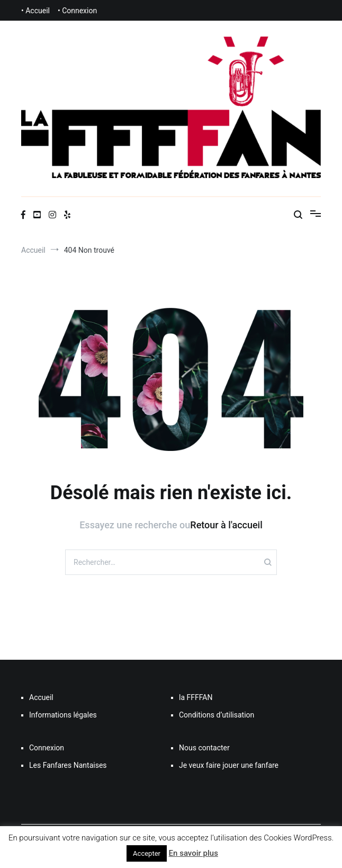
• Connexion (77, 11)
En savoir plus (193, 853)
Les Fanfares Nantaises (68, 765)
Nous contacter (204, 748)
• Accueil (35, 11)
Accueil (41, 697)
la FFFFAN (196, 697)
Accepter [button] (147, 853)
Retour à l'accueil (226, 525)
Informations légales (63, 715)
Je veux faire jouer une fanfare (229, 765)
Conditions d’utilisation (217, 715)
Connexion (47, 748)
